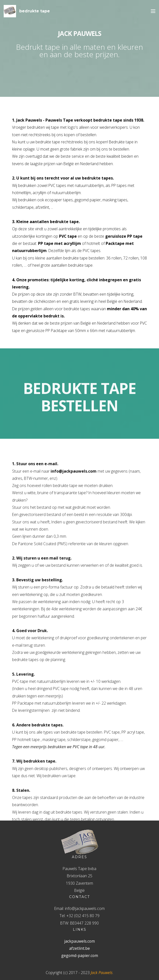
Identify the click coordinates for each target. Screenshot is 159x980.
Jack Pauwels (102, 973)
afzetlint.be (79, 948)
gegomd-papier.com (80, 955)
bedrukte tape (35, 11)
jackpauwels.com (79, 941)
